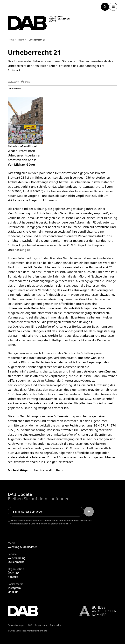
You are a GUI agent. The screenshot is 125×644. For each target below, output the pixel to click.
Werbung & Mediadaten (23, 547)
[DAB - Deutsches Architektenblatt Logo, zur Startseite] (39, 23)
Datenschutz (56, 625)
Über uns (14, 573)
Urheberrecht (15, 88)
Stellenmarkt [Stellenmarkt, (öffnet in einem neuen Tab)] (16, 562)
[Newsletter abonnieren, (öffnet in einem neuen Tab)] (89, 512)
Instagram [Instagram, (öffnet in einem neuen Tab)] (14, 588)
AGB (30, 625)
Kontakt (13, 577)
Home (11, 40)
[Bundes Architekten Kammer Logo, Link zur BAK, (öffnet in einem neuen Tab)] (96, 611)
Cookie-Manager (16, 625)
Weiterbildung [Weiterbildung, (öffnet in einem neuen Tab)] (17, 558)
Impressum (41, 625)
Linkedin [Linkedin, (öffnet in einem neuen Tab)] (13, 592)
